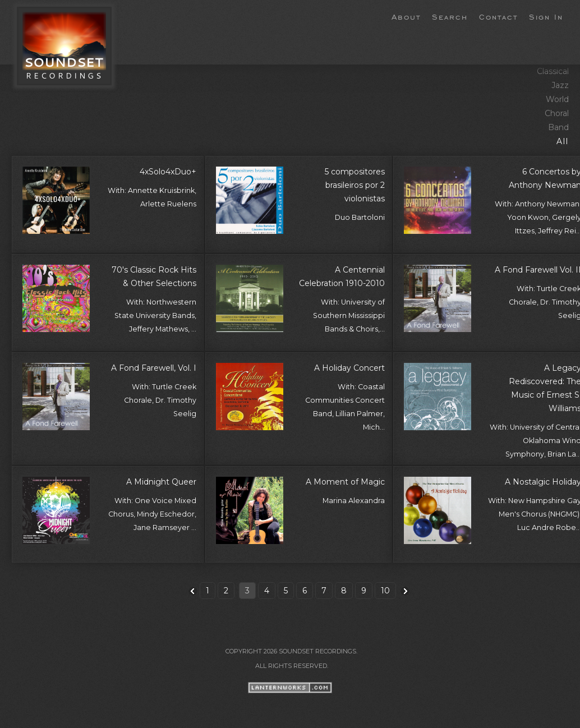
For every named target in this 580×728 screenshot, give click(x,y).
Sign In (546, 16)
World (557, 99)
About (406, 16)
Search (450, 16)
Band (558, 127)
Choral (557, 113)
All (563, 141)
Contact (498, 16)
